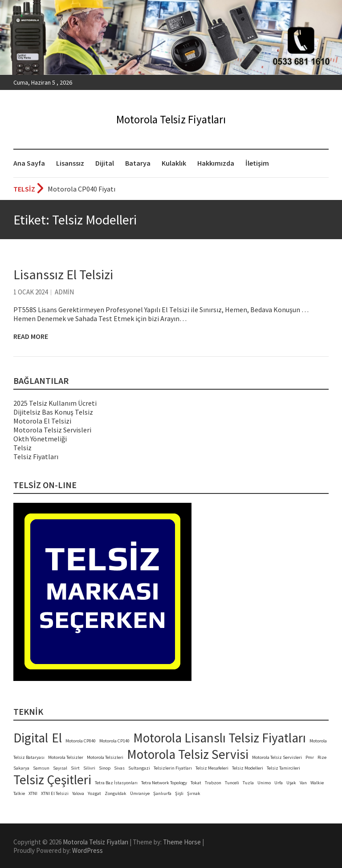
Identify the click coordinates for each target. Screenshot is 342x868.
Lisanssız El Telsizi (63, 274)
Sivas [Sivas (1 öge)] (119, 768)
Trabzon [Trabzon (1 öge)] (213, 783)
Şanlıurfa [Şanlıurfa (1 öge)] (162, 793)
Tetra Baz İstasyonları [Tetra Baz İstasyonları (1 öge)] (116, 783)
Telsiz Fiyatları (36, 456)
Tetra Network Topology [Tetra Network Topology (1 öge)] (164, 783)
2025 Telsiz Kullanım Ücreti (55, 403)
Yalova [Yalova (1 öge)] (78, 793)
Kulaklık (174, 163)
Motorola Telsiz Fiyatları (171, 119)
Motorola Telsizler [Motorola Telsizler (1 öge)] (66, 757)
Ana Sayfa (29, 163)
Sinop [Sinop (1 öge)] (105, 768)
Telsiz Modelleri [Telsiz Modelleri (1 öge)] (248, 768)
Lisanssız (70, 163)
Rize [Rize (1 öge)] (322, 757)
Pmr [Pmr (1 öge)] (310, 757)
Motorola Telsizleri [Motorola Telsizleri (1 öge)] (105, 757)
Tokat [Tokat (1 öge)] (196, 783)
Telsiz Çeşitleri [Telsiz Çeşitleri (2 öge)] (52, 780)
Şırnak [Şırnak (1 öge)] (194, 793)
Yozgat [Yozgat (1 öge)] (94, 793)
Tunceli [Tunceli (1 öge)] (232, 783)
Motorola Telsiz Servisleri (52, 430)
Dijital (105, 163)
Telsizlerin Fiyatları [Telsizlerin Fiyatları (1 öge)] (173, 768)
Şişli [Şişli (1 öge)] (179, 793)
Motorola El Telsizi (42, 421)
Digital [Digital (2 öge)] (31, 738)
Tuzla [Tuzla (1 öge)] (248, 783)
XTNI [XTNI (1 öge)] (33, 793)
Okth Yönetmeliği (40, 439)
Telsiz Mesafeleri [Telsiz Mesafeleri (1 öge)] (212, 768)
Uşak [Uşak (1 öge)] (291, 783)
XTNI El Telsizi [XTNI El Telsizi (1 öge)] (55, 793)
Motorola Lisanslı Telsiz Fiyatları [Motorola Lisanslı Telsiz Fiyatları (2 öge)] (220, 738)
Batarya (138, 163)
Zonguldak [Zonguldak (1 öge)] (116, 793)
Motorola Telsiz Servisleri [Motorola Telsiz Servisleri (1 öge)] (277, 757)
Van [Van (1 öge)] (303, 783)
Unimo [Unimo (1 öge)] (264, 783)
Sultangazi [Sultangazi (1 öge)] (139, 768)
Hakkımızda (216, 163)
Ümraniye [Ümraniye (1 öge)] (140, 793)
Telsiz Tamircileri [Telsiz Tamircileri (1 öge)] (283, 768)
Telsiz (22, 448)
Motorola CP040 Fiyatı (81, 189)
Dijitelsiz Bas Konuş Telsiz (53, 412)
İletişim (257, 163)
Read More (31, 336)
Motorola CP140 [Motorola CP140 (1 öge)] (114, 741)
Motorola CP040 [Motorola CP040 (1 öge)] (81, 741)
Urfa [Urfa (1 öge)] (279, 783)
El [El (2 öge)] (57, 738)
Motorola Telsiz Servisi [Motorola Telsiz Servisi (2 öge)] (188, 754)
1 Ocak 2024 (31, 292)
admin (64, 292)
